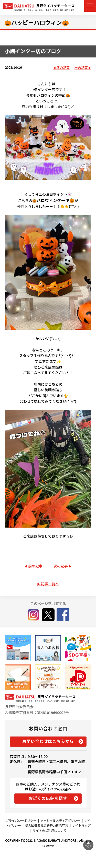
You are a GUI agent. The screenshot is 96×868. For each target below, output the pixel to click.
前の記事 (63, 68)
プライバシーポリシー (21, 820)
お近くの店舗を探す (48, 798)
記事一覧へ (50, 584)
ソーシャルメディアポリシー (60, 820)
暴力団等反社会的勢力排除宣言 (47, 825)
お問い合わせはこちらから (48, 741)
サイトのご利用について (50, 830)
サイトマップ (81, 825)
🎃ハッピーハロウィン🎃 (37, 22)
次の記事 (81, 68)
